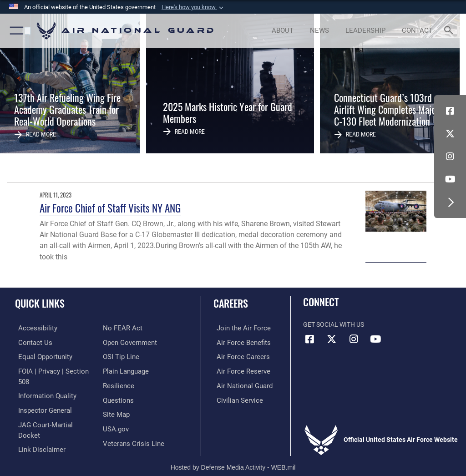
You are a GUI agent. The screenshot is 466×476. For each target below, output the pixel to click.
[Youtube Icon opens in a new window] (450, 179)
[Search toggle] (450, 31)
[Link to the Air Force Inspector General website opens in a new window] (40, 398)
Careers (231, 303)
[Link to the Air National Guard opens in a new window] (240, 384)
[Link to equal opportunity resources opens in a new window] (41, 356)
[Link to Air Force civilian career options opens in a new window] (234, 398)
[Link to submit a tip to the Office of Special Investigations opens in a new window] (119, 342)
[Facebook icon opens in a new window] (450, 111)
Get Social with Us (334, 325)
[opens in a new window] (32, 328)
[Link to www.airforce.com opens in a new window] (238, 328)
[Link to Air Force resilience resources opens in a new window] (117, 370)
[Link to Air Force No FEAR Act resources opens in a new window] (33, 439)
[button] (193, 7)
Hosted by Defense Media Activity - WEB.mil (233, 456)
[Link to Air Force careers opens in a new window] (238, 356)
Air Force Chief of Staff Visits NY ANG (110, 208)
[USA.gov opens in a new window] (115, 412)
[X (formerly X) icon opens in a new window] (450, 134)
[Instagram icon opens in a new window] (450, 157)
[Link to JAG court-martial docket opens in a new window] (51, 412)
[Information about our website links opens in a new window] (36, 426)
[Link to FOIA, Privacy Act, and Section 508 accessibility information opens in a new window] (53, 370)
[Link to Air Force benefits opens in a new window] (238, 342)
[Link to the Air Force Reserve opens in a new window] (238, 370)
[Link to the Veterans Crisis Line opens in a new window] (131, 426)
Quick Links (40, 303)
